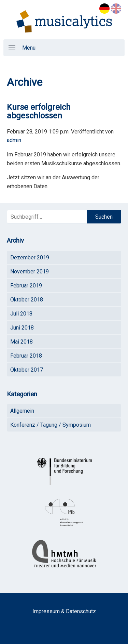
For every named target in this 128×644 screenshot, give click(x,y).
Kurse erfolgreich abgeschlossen (39, 112)
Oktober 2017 (27, 370)
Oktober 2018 (27, 300)
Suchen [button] (104, 217)
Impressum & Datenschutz (64, 611)
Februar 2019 (26, 286)
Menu (22, 48)
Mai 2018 (22, 342)
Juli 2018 (21, 314)
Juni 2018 (22, 328)
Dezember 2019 (30, 257)
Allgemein (22, 411)
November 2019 (30, 272)
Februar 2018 (26, 356)
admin (14, 140)
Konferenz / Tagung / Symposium (51, 425)
